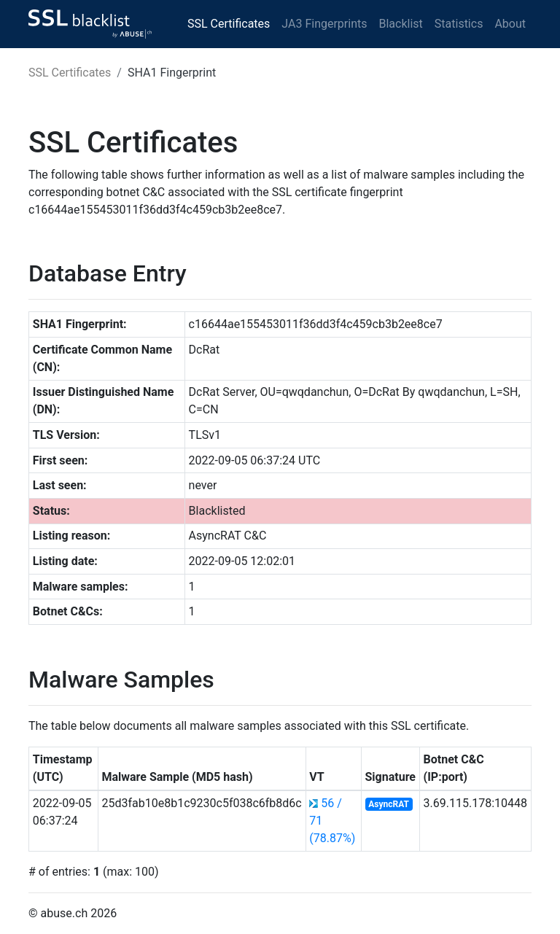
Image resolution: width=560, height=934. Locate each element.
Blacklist (400, 24)
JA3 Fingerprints (324, 24)
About (510, 24)
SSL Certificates (229, 24)
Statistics (459, 24)
